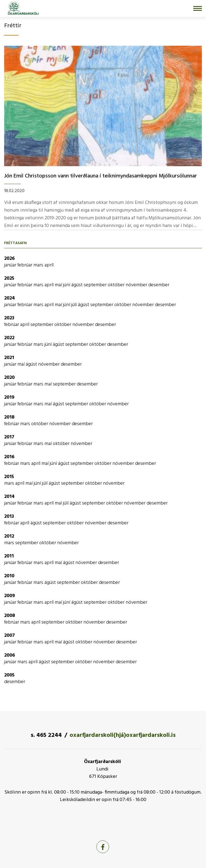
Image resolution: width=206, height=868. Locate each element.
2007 (10, 636)
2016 (9, 457)
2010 (9, 576)
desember (159, 285)
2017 (9, 437)
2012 (9, 536)
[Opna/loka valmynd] (198, 8)
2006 (10, 655)
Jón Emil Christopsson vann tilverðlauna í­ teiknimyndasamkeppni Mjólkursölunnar (101, 176)
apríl (49, 265)
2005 (9, 675)
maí (59, 285)
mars (39, 265)
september (96, 285)
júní (67, 285)
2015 (9, 477)
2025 (9, 278)
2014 (9, 497)
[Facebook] (103, 847)
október (117, 285)
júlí (75, 305)
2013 (9, 517)
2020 (9, 378)
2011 (9, 556)
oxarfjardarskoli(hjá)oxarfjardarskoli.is (123, 735)
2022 (9, 338)
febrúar (25, 265)
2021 (9, 358)
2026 (9, 259)
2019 (9, 397)
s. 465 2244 (46, 735)
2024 (10, 298)
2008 (10, 616)
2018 (9, 417)
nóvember (137, 285)
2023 (9, 318)
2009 (10, 596)
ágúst (77, 285)
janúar (11, 265)
